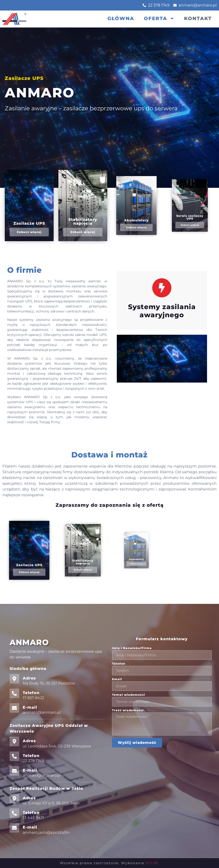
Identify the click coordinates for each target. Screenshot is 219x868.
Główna (121, 18)
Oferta (159, 18)
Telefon (119, 664)
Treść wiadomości (128, 710)
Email (117, 679)
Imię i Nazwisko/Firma (132, 648)
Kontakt (198, 18)
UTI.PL (152, 863)
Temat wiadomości (129, 695)
